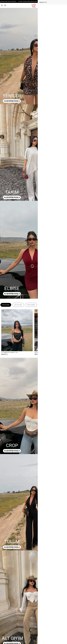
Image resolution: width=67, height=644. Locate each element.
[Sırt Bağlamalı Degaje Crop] (17, 330)
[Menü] (2, 5)
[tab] (6, 305)
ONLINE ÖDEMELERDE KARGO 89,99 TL (31, 1)
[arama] (5, 5)
